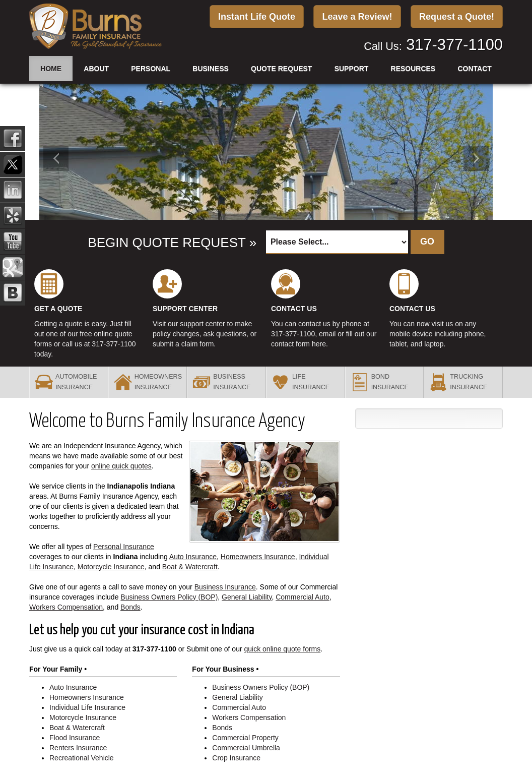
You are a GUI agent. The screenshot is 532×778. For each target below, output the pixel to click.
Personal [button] (151, 68)
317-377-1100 (454, 44)
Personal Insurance (124, 547)
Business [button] (211, 68)
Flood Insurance (75, 738)
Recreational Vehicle (82, 758)
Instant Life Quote (257, 17)
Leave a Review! (357, 17)
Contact (474, 68)
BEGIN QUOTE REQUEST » (171, 243)
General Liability (247, 597)
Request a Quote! (457, 17)
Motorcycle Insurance (111, 567)
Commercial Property (245, 738)
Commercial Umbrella (246, 748)
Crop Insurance (236, 758)
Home (51, 68)
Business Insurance (225, 587)
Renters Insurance (78, 748)
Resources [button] (413, 68)
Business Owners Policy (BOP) (169, 597)
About (96, 68)
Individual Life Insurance (87, 707)
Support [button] (352, 68)
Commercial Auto (303, 597)
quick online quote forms (283, 649)
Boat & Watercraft (190, 567)
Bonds (130, 607)
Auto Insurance (193, 557)
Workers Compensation (66, 607)
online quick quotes (121, 466)
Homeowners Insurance (258, 557)
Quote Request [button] (281, 68)
